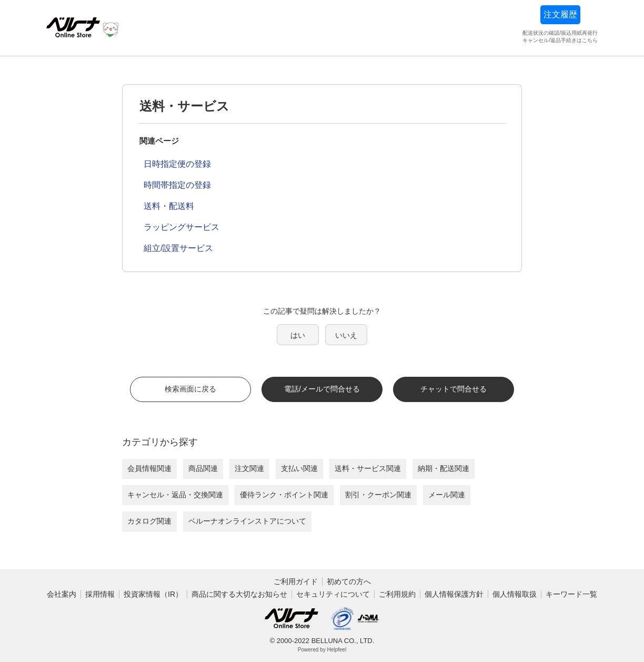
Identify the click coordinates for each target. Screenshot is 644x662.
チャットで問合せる (454, 389)
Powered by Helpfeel (322, 650)
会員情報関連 (149, 468)
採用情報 (100, 594)
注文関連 (249, 468)
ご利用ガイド (296, 581)
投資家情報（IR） (153, 594)
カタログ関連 (149, 521)
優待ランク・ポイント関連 (284, 495)
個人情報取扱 (515, 594)
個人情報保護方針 (454, 594)
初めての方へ (349, 581)
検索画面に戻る (190, 389)
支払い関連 (299, 468)
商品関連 (203, 468)
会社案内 (62, 594)
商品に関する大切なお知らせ (239, 594)
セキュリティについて (333, 594)
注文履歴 (560, 14)
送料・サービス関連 (368, 468)
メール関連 (447, 495)
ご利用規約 (397, 594)
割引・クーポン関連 (378, 495)
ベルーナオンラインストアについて (247, 521)
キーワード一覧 (571, 594)
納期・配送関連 (444, 468)
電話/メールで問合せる (322, 389)
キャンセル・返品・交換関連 (175, 495)
